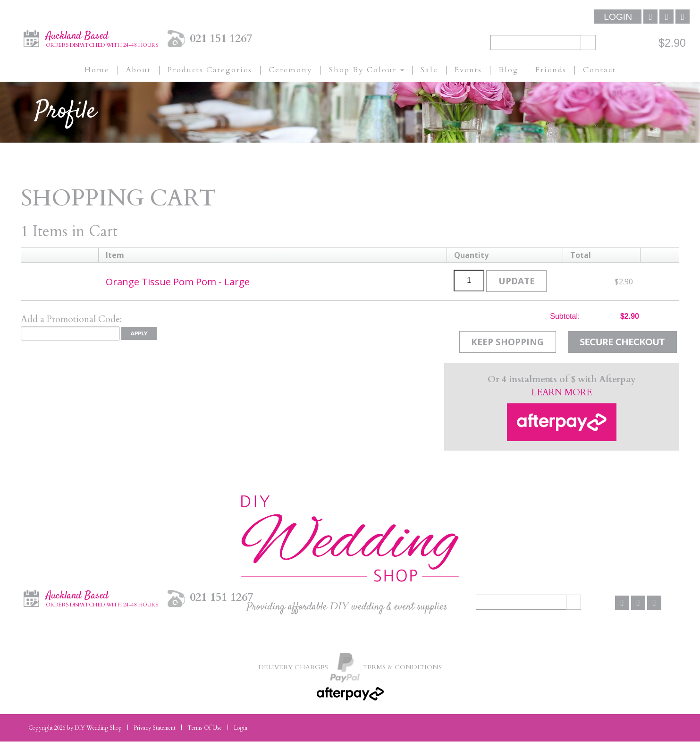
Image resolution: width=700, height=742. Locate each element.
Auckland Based (102, 38)
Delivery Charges (291, 667)
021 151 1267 (221, 38)
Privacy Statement (155, 728)
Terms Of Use (205, 728)
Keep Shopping (506, 342)
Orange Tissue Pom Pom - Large (179, 281)
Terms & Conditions (403, 667)
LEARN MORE (562, 393)
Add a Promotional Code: (71, 319)
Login (618, 17)
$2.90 (672, 43)
